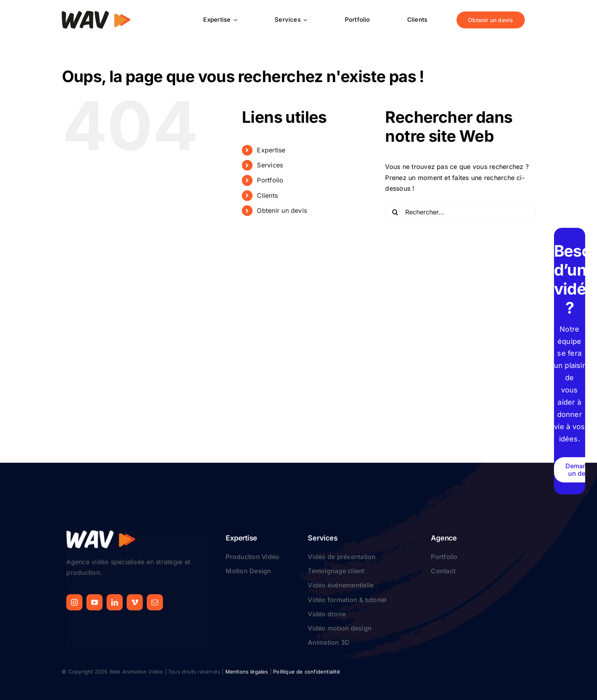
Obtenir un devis (282, 210)
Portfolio (270, 180)
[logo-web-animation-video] (96, 13)
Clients (267, 195)
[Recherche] (395, 212)
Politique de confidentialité (306, 672)
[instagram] (74, 602)
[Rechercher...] (460, 212)
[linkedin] (115, 602)
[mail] (155, 602)
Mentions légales (247, 672)
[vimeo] (135, 602)
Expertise (271, 150)
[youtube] (95, 602)
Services (270, 165)
